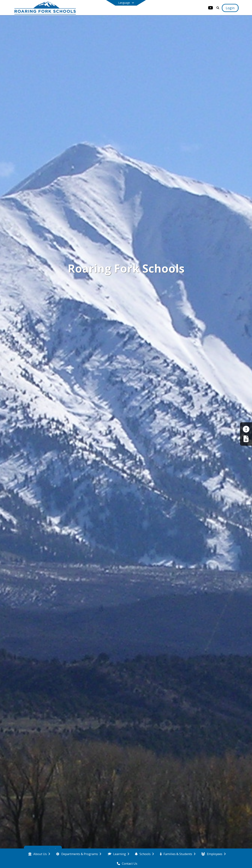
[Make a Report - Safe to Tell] (246, 429)
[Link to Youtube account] (210, 8)
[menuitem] (39, 854)
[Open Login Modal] (230, 8)
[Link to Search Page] (217, 8)
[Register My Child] (246, 439)
